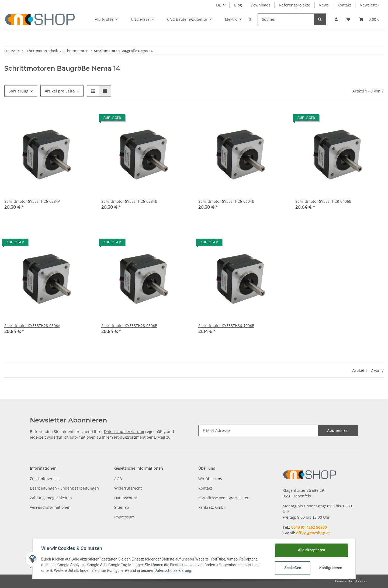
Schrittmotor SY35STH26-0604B (226, 201)
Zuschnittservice (45, 479)
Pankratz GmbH (212, 507)
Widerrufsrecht (128, 488)
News (324, 5)
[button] (336, 19)
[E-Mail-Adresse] (258, 430)
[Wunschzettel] (348, 19)
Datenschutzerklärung (124, 431)
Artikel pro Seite (60, 91)
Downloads (261, 5)
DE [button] (219, 5)
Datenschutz (126, 498)
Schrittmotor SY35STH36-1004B (226, 326)
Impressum (124, 517)
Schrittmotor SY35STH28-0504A (32, 326)
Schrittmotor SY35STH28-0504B (129, 326)
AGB (118, 479)
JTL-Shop (360, 581)
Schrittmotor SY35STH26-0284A (32, 201)
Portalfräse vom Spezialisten (224, 498)
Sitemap (122, 507)
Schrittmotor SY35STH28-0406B (323, 201)
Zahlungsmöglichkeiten (51, 498)
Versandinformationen (50, 507)
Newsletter (370, 5)
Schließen (293, 568)
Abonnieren (338, 430)
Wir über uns (210, 479)
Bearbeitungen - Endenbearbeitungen (64, 488)
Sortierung (18, 91)
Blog (238, 5)
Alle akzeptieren (311, 550)
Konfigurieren (331, 568)
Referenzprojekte (295, 5)
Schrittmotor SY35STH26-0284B (129, 201)
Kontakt (344, 5)
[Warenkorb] (369, 19)
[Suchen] (286, 19)
